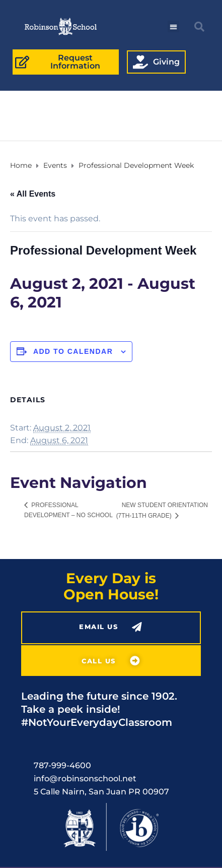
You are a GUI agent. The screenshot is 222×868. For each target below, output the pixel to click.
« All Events (33, 194)
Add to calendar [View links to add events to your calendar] (73, 351)
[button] (173, 26)
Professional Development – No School (68, 510)
